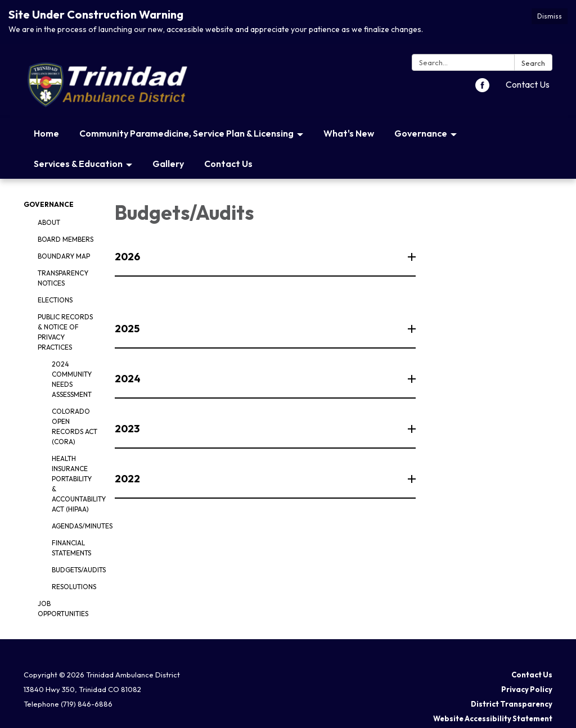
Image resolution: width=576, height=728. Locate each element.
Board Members (66, 239)
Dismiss (550, 16)
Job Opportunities (63, 609)
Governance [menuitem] (421, 133)
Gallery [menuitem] (168, 164)
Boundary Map (64, 256)
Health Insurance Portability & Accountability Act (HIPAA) (75, 484)
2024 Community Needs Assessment (72, 379)
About (49, 222)
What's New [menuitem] (349, 133)
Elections (55, 300)
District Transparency (512, 704)
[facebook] (482, 89)
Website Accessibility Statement (493, 718)
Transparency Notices (63, 278)
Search (533, 63)
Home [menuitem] (46, 133)
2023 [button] (128, 429)
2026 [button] (128, 257)
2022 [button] (128, 479)
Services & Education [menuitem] (78, 164)
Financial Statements (71, 548)
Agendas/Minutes (75, 526)
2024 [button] (129, 379)
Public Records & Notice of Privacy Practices (65, 332)
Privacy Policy (527, 689)
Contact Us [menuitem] (228, 164)
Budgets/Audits (75, 570)
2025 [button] (128, 329)
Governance (49, 204)
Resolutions (74, 587)
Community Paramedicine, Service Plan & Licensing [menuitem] (186, 133)
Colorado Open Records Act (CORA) (75, 426)
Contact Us (528, 84)
